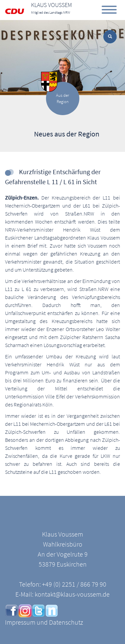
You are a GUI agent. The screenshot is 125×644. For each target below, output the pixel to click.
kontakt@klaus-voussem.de (72, 594)
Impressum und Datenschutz (44, 622)
